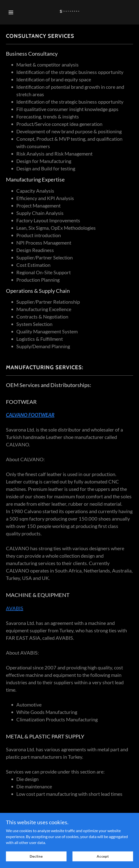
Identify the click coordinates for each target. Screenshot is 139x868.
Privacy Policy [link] (69, 817)
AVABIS (15, 608)
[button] (14, 12)
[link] (69, 12)
